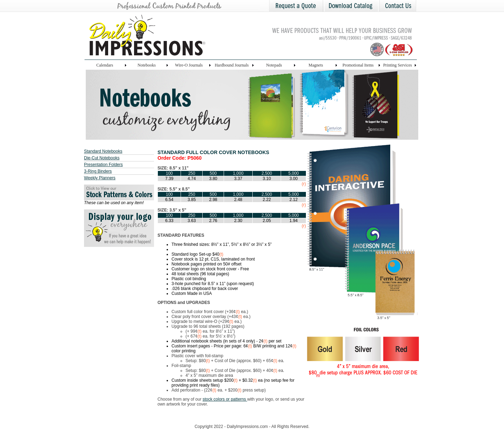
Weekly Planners (100, 178)
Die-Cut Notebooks (102, 158)
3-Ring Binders (98, 171)
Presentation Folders (103, 165)
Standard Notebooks (103, 151)
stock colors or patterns (225, 399)
